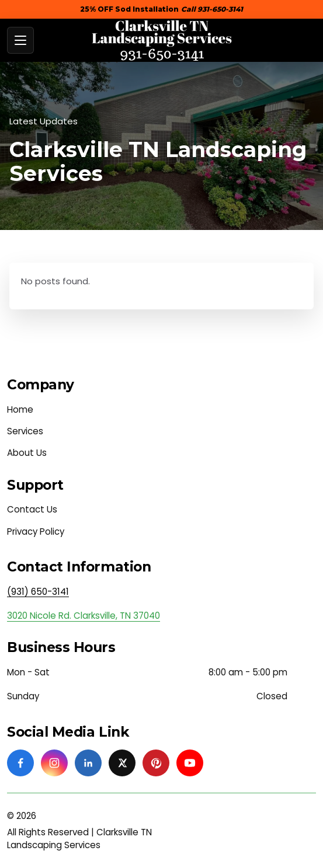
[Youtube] (190, 763)
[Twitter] (122, 763)
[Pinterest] (156, 763)
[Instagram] (54, 763)
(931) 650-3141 (38, 592)
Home (20, 409)
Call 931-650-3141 (212, 9)
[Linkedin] (88, 763)
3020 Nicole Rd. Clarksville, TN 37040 (84, 616)
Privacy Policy (36, 531)
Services (25, 431)
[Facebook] (20, 763)
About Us (27, 453)
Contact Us (32, 509)
